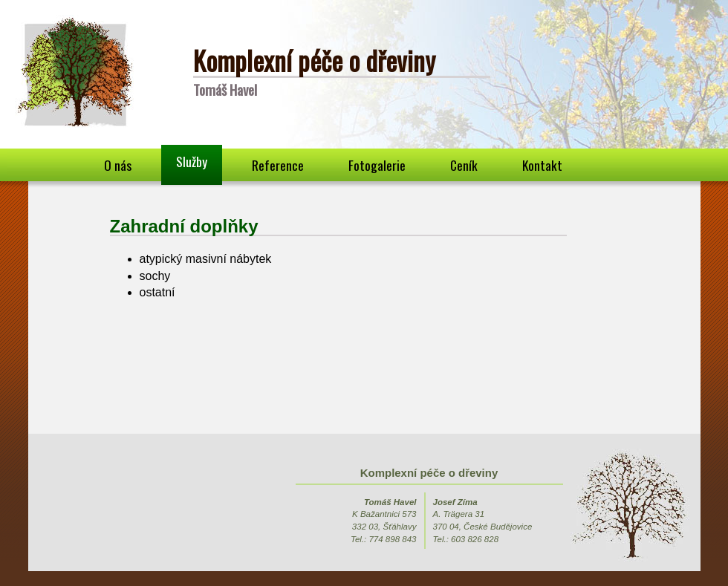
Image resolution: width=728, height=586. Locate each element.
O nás (118, 165)
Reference (278, 165)
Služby (192, 161)
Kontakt (542, 165)
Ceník (464, 165)
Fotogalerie (377, 165)
